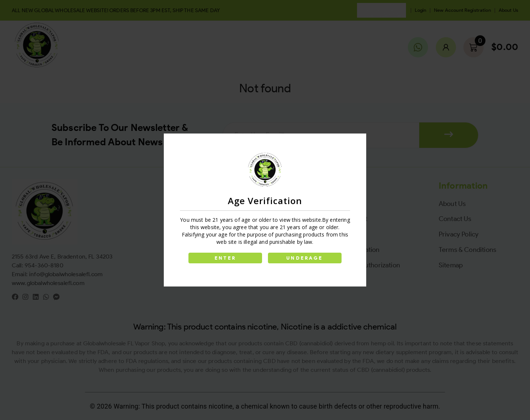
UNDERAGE (305, 258)
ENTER (225, 258)
